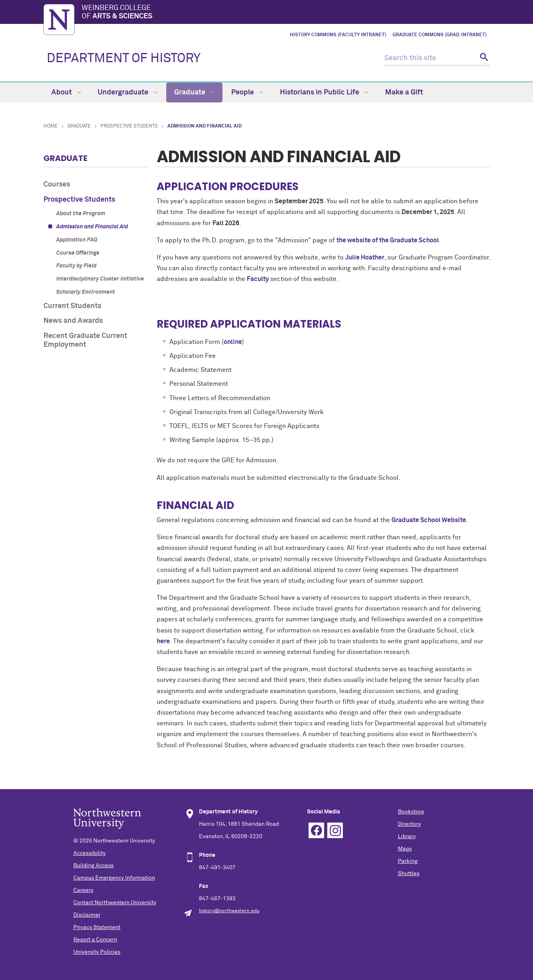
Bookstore (411, 812)
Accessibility (89, 853)
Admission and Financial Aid (92, 227)
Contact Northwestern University (115, 903)
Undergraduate (128, 92)
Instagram (335, 830)
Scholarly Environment (86, 292)
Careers (83, 890)
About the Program (81, 214)
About (66, 92)
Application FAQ (77, 240)
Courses (57, 185)
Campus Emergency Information (114, 878)
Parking (408, 861)
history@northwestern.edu (229, 911)
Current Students (72, 306)
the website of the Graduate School (388, 240)
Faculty (258, 279)
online (233, 342)
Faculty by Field (76, 266)
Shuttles (409, 874)
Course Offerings (78, 253)
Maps (405, 849)
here (163, 641)
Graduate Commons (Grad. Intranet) (440, 35)
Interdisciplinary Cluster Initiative (100, 279)
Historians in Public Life (324, 92)
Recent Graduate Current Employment (85, 340)
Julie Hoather (365, 257)
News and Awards (73, 321)
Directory (409, 824)
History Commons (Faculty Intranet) (338, 35)
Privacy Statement (97, 927)
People (247, 92)
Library (407, 837)
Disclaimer (87, 915)
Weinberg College (286, 13)
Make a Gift (404, 92)
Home (51, 126)
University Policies (97, 952)
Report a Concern (95, 940)
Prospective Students (129, 126)
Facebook (316, 830)
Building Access (93, 866)
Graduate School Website (429, 520)
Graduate (194, 92)
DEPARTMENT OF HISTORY (124, 59)
